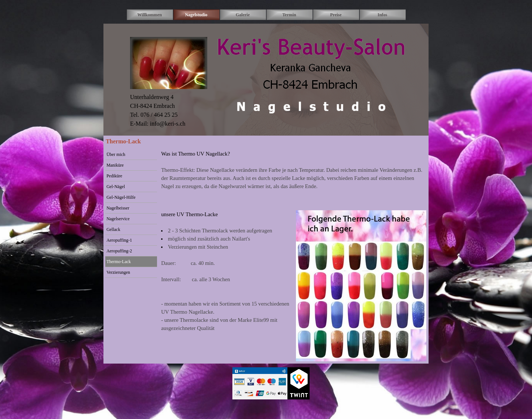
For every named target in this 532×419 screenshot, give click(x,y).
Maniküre (115, 165)
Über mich (116, 154)
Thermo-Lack (119, 262)
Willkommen (150, 15)
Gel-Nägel (116, 187)
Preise (336, 15)
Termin (289, 15)
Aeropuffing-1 (119, 240)
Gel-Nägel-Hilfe (121, 197)
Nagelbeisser (118, 208)
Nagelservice (118, 219)
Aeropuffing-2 (119, 251)
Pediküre (114, 176)
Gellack (113, 229)
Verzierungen (118, 272)
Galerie (243, 15)
